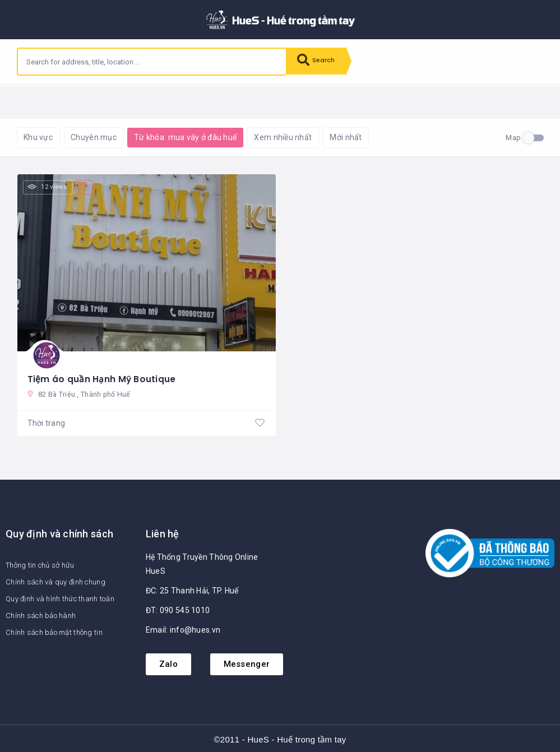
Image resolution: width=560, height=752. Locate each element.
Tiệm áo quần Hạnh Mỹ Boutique (102, 376)
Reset (116, 101)
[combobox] (152, 62)
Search (320, 62)
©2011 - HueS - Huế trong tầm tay (280, 738)
